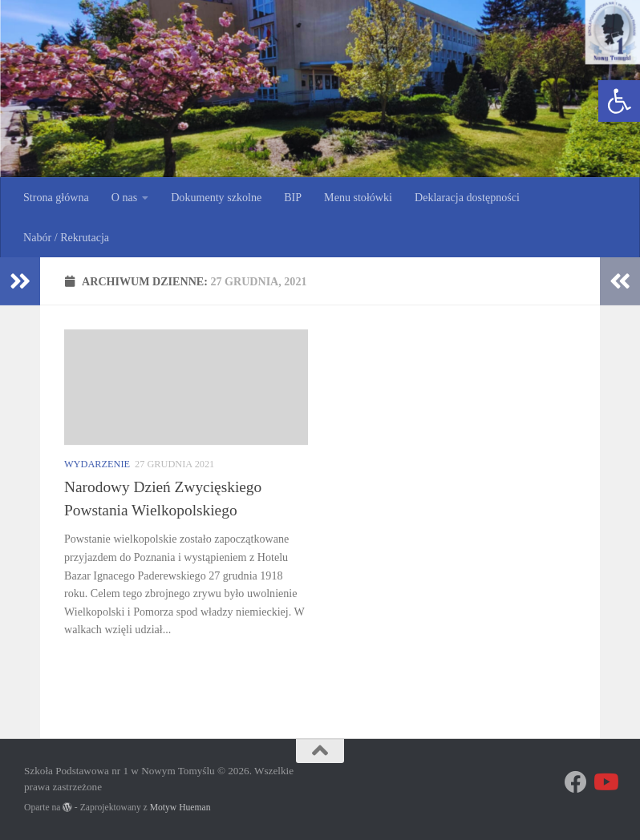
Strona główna (56, 197)
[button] (619, 101)
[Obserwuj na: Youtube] (605, 782)
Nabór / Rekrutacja (66, 237)
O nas (124, 197)
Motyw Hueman (180, 808)
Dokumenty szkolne (216, 197)
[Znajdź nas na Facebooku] (576, 782)
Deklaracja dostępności (467, 197)
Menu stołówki (358, 197)
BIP (293, 197)
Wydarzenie (97, 464)
